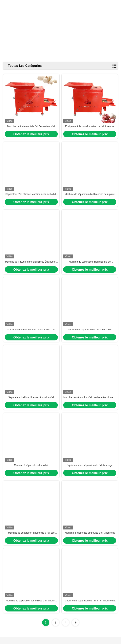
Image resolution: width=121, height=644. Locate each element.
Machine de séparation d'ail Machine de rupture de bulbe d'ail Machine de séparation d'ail (90, 196)
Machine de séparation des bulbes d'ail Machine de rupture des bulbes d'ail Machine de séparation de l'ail (31, 608)
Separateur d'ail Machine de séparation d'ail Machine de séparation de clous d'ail (31, 402)
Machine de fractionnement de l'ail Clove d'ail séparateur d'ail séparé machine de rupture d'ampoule (31, 334)
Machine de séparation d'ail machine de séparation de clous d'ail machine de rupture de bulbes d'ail (90, 265)
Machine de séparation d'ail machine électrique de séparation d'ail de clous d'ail (90, 402)
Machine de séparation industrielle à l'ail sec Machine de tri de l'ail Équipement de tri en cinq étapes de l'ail (31, 540)
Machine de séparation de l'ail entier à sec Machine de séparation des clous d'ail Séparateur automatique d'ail (90, 334)
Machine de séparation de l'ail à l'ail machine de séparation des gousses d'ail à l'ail (90, 608)
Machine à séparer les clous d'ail (31, 471)
